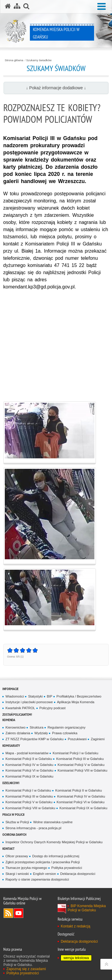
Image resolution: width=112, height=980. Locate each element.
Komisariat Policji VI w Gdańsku (29, 770)
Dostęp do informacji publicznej (56, 856)
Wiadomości (15, 696)
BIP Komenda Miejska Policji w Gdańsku (87, 908)
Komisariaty (11, 745)
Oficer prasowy (17, 856)
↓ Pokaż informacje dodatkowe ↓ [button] (56, 88)
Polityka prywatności (67, 868)
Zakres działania (18, 733)
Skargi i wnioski (17, 874)
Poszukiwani (77, 739)
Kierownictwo (15, 727)
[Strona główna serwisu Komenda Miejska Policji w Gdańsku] (8, 6)
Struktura (36, 727)
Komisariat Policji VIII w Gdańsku (83, 770)
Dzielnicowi (11, 783)
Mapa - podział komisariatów (27, 753)
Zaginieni (98, 739)
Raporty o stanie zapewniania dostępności (37, 879)
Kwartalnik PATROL (20, 708)
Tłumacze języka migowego (26, 868)
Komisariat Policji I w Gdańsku (75, 753)
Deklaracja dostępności (78, 874)
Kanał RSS (8, 913)
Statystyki (35, 696)
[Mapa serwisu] (17, 6)
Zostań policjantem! (17, 714)
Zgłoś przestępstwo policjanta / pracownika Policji (43, 862)
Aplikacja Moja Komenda (76, 702)
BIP (50, 696)
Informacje (10, 689)
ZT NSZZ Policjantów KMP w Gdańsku (34, 739)
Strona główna (14, 60)
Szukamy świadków (39, 60)
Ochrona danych (14, 834)
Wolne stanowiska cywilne (53, 822)
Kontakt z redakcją (75, 926)
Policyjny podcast (53, 708)
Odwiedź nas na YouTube (19, 913)
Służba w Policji (17, 822)
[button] (102, 7)
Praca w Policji (13, 814)
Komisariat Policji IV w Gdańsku (29, 765)
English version (45, 874)
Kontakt (9, 848)
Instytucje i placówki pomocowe (29, 702)
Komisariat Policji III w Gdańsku (80, 759)
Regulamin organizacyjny (66, 727)
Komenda (9, 720)
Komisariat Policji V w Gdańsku (81, 765)
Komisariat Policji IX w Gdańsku (29, 776)
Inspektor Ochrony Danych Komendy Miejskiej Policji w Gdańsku (54, 842)
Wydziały (41, 733)
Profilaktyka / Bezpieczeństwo (79, 696)
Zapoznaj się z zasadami (26, 969)
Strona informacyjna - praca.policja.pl (33, 828)
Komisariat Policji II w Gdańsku (29, 759)
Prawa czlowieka (65, 733)
